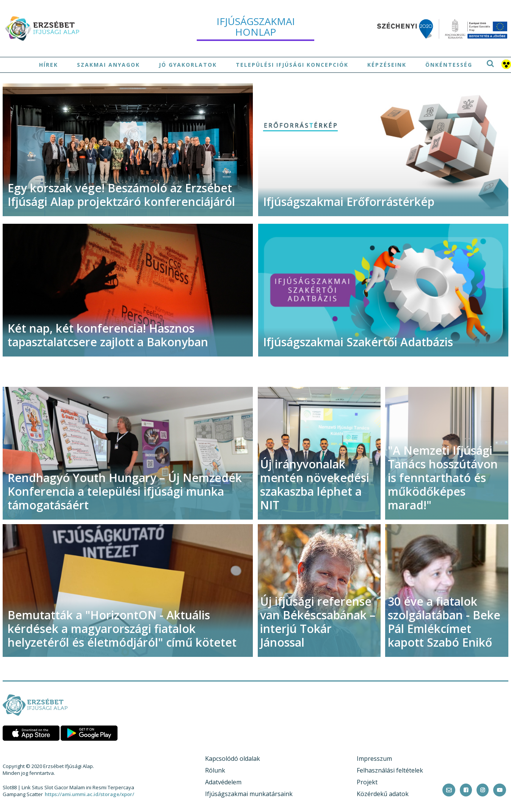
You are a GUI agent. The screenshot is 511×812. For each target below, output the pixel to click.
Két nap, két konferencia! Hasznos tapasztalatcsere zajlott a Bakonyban (108, 335)
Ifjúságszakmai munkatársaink (249, 794)
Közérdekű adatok (383, 794)
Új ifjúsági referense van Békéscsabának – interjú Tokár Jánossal (318, 622)
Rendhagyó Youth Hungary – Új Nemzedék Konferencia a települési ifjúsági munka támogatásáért (125, 491)
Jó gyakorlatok (188, 65)
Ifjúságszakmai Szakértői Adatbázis (358, 342)
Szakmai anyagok (108, 65)
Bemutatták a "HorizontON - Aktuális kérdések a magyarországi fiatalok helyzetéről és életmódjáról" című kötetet (122, 629)
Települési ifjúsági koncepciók (292, 65)
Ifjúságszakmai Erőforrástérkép (349, 202)
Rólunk (215, 770)
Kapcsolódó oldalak (233, 759)
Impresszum (374, 759)
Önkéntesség (449, 65)
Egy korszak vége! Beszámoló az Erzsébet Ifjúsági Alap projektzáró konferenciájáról (121, 195)
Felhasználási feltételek (390, 770)
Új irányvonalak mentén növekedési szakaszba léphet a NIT (315, 485)
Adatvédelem (223, 782)
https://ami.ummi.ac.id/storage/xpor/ (89, 794)
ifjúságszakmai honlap (256, 27)
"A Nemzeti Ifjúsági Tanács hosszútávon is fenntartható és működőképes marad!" (443, 478)
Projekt (367, 782)
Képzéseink (387, 65)
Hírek (49, 65)
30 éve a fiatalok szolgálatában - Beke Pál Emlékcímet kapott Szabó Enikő (444, 622)
